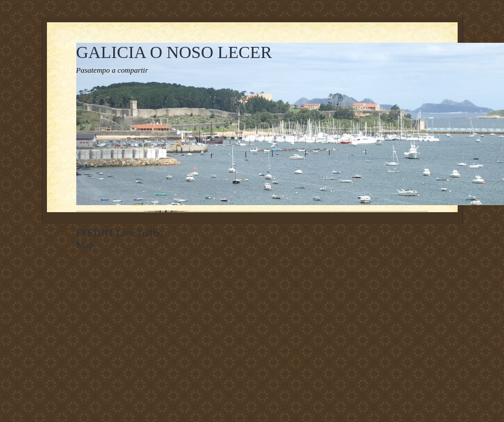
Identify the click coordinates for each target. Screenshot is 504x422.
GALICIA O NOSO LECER (174, 52)
